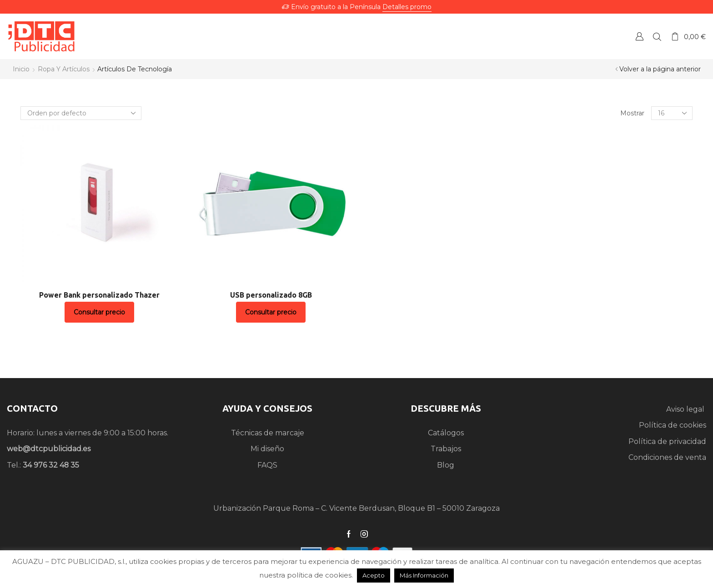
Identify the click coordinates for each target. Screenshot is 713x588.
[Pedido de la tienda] (81, 113)
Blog (446, 465)
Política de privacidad (667, 441)
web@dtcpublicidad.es (49, 449)
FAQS (267, 465)
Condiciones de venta (667, 457)
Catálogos (446, 433)
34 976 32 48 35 (51, 465)
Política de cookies (673, 425)
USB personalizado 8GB (271, 295)
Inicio (21, 69)
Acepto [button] (374, 575)
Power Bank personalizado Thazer (99, 295)
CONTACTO (32, 408)
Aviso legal (686, 409)
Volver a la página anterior (660, 69)
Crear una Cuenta (639, 36)
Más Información (424, 575)
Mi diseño (267, 449)
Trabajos (446, 449)
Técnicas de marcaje (268, 433)
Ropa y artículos (64, 69)
